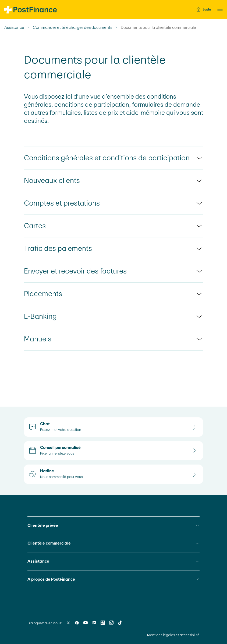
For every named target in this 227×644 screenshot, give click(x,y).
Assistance (14, 27)
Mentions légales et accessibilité (173, 635)
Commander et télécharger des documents (72, 27)
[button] (218, 9)
